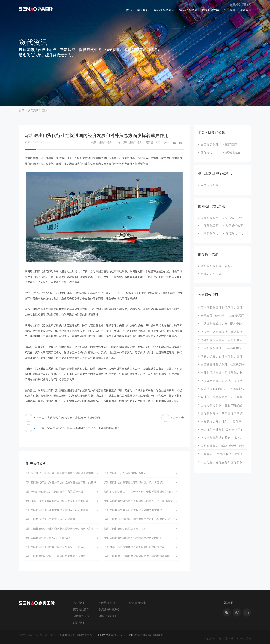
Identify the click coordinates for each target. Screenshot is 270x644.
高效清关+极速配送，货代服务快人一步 (224, 389)
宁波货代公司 (234, 218)
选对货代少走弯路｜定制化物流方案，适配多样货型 (224, 340)
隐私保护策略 (226, 638)
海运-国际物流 (162, 10)
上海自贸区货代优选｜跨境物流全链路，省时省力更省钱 (224, 332)
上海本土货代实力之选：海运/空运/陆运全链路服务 (224, 381)
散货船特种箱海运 (109, 609)
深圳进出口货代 (34, 271)
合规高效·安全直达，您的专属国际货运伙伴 (224, 316)
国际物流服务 (81, 609)
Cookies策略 (244, 638)
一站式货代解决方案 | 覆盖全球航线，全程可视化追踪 (224, 324)
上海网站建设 (103, 635)
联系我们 (245, 10)
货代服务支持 (210, 10)
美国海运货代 (210, 185)
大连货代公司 (234, 225)
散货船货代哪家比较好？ (217, 266)
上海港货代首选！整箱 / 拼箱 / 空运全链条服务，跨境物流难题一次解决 (224, 438)
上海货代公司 (210, 225)
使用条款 (210, 638)
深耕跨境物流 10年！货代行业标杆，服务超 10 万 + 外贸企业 (224, 446)
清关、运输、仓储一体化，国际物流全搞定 (224, 356)
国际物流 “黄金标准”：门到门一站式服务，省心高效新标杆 (224, 454)
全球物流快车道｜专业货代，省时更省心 (224, 372)
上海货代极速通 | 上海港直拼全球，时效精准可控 (224, 348)
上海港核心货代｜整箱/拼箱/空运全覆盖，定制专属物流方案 (224, 405)
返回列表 (173, 418)
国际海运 (207, 152)
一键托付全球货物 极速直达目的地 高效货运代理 (224, 429)
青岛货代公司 (234, 233)
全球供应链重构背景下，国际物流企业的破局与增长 (224, 397)
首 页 (129, 10)
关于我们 (143, 10)
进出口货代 (47, 368)
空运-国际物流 (188, 10)
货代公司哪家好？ (213, 274)
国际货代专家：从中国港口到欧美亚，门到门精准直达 (224, 413)
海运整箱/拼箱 (107, 603)
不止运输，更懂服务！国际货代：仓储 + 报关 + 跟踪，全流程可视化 (224, 462)
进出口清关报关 (108, 616)
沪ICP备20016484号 (64, 635)
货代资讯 (229, 10)
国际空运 (231, 144)
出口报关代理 (210, 144)
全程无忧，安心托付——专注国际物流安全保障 (224, 421)
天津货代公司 (210, 233)
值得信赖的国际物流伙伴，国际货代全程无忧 (224, 307)
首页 (22, 110)
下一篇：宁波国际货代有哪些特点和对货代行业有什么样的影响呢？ (72, 428)
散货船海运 (233, 152)
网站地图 (158, 635)
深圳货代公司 (210, 218)
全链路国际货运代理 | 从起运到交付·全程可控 (224, 364)
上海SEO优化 (126, 635)
